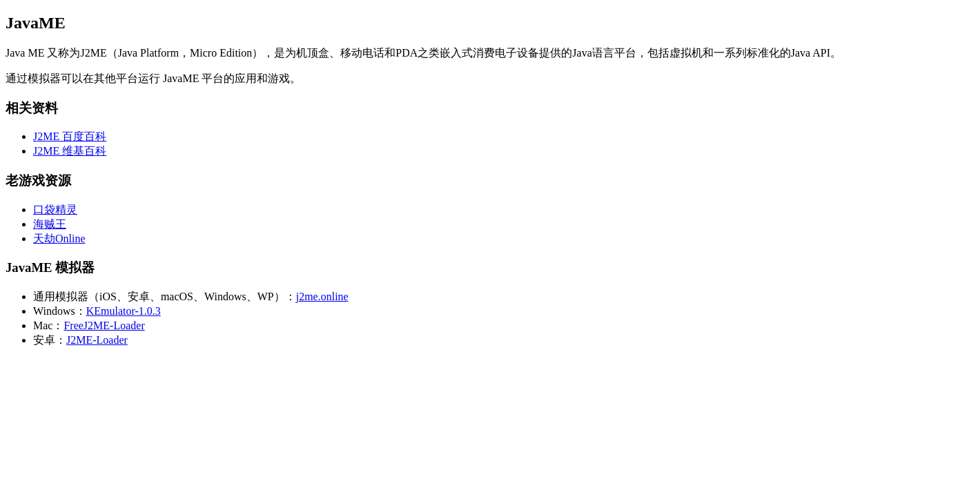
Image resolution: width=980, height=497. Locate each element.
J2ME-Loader (97, 340)
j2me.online (322, 296)
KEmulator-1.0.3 (124, 311)
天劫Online (59, 238)
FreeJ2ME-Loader (104, 325)
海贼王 (50, 224)
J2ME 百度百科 (70, 136)
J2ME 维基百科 (70, 151)
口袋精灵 (55, 209)
